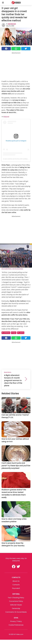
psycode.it (16, 588)
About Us (16, 581)
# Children (6, 333)
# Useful (21, 333)
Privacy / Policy (16, 621)
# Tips (14, 333)
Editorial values (16, 605)
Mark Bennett (12, 24)
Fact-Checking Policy (16, 598)
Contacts (16, 585)
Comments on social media (16, 612)
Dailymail (6, 117)
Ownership (16, 608)
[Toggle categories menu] (3, 3)
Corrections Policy (16, 601)
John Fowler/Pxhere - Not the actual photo (12, 269)
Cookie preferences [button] (16, 625)
